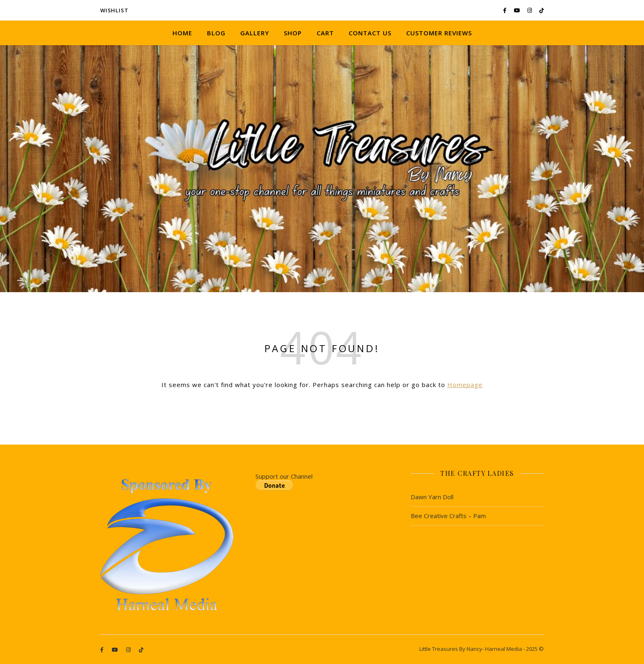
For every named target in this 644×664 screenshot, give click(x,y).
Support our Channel (284, 476)
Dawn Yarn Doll (432, 497)
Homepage (465, 385)
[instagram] (530, 10)
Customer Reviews (439, 33)
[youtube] (517, 10)
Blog (216, 33)
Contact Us (370, 33)
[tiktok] (542, 10)
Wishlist (114, 10)
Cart (325, 33)
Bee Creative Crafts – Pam (448, 516)
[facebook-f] (505, 10)
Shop (293, 33)
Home (182, 33)
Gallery (255, 33)
